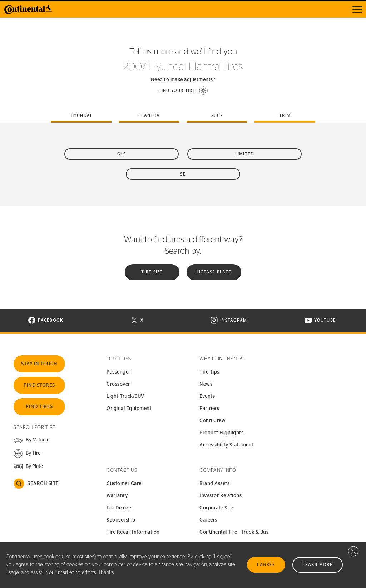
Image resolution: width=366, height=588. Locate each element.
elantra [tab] (149, 115)
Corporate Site (216, 508)
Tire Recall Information (133, 532)
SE (183, 174)
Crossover (118, 384)
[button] (183, 90)
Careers (208, 520)
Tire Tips (209, 372)
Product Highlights (221, 433)
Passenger (118, 372)
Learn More (318, 565)
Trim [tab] (285, 115)
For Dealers (120, 508)
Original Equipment (129, 409)
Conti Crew (212, 421)
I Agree (266, 565)
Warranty (117, 496)
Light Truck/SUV (125, 396)
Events (207, 396)
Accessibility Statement (227, 445)
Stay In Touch (39, 364)
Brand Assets (214, 484)
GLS (122, 154)
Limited (245, 154)
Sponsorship (121, 520)
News (206, 384)
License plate (214, 272)
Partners (209, 409)
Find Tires (39, 407)
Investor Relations (221, 496)
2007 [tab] (217, 115)
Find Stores (39, 385)
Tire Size (152, 272)
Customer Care (124, 484)
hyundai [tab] (81, 115)
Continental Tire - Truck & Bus (234, 532)
